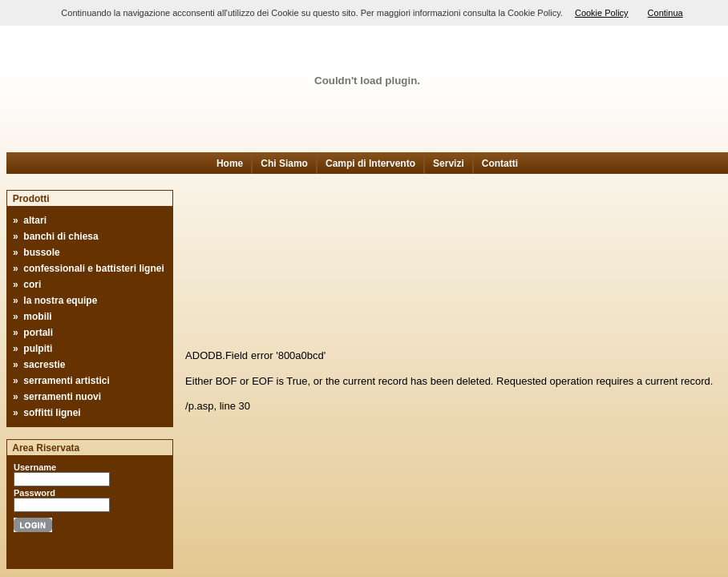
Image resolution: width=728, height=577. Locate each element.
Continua (665, 13)
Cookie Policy (602, 13)
